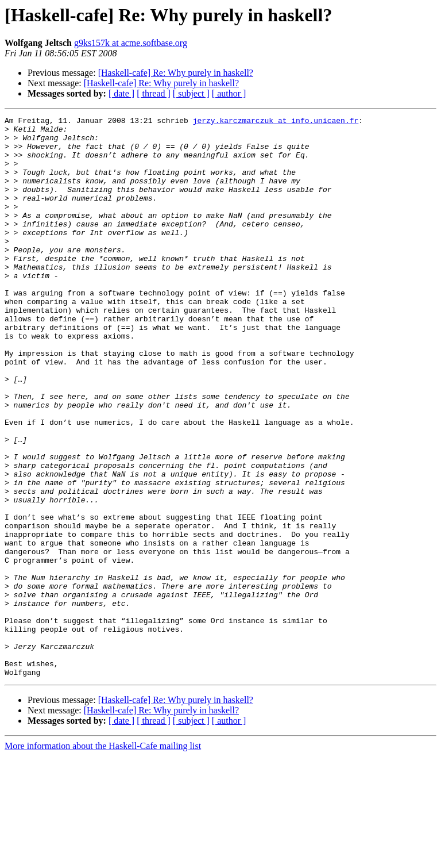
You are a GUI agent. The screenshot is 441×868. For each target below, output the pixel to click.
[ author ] (229, 93)
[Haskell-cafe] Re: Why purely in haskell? (176, 73)
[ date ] (121, 93)
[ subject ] (191, 93)
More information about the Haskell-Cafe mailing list (103, 858)
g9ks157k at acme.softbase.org (131, 43)
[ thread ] (154, 93)
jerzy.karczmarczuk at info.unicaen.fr (276, 122)
